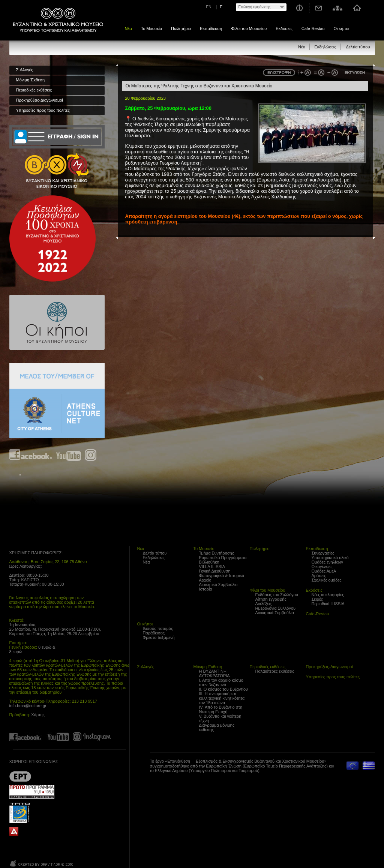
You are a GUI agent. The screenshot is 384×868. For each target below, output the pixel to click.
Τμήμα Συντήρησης (217, 553)
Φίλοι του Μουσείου (249, 28)
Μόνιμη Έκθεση (31, 80)
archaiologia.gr (14, 831)
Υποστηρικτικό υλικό (330, 558)
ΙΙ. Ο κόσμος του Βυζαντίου (224, 689)
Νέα (128, 28)
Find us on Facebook (31, 455)
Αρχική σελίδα (357, 8)
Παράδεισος (154, 633)
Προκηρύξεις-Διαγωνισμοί (40, 100)
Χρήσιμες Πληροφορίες (299, 8)
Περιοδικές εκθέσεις (34, 90)
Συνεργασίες (323, 553)
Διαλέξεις (264, 604)
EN (209, 7)
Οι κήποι (342, 28)
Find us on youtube (69, 455)
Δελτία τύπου (358, 47)
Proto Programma (32, 792)
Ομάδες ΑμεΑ (324, 571)
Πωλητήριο (181, 28)
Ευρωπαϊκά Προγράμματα (223, 558)
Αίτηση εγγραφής (271, 599)
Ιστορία (206, 589)
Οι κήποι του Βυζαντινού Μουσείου (57, 322)
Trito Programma (32, 813)
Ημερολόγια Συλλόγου (276, 608)
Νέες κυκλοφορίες (328, 595)
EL (222, 7)
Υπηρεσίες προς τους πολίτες (43, 110)
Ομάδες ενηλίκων (328, 562)
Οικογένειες (322, 567)
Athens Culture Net (57, 400)
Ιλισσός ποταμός (158, 628)
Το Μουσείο (151, 28)
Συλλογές (25, 70)
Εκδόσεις (284, 28)
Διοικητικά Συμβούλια (275, 613)
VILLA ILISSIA (212, 567)
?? (20, 776)
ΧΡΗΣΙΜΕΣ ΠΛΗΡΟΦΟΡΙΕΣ (36, 553)
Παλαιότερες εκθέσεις (275, 671)
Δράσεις (319, 576)
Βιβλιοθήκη (209, 562)
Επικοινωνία (319, 8)
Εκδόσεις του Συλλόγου (277, 595)
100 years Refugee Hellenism (52, 238)
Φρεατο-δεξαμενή (159, 637)
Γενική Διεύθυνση (215, 571)
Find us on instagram (91, 455)
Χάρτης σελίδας (338, 8)
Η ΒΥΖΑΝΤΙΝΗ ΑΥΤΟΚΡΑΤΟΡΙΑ (214, 673)
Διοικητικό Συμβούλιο (218, 585)
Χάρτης (38, 715)
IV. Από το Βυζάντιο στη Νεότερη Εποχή (221, 709)
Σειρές (317, 599)
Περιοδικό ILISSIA (328, 604)
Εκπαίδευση (211, 28)
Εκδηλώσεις (325, 47)
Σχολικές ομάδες (327, 580)
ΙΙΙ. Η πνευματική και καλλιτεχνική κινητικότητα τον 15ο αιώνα (222, 698)
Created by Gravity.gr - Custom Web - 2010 (42, 863)
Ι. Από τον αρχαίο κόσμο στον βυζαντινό (221, 682)
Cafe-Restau (313, 28)
